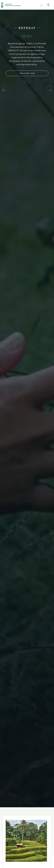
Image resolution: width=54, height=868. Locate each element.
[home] (12, 5)
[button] (41, 5)
